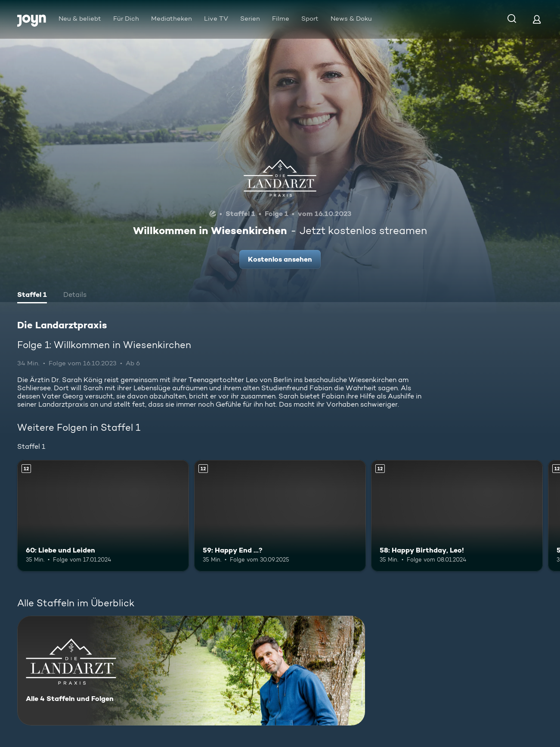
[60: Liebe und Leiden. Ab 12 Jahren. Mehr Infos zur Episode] (103, 516)
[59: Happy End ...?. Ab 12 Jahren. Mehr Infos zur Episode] (280, 516)
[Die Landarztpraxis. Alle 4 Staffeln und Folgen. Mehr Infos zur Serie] (191, 671)
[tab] (32, 296)
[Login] (537, 19)
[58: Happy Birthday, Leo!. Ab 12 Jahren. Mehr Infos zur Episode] (457, 516)
